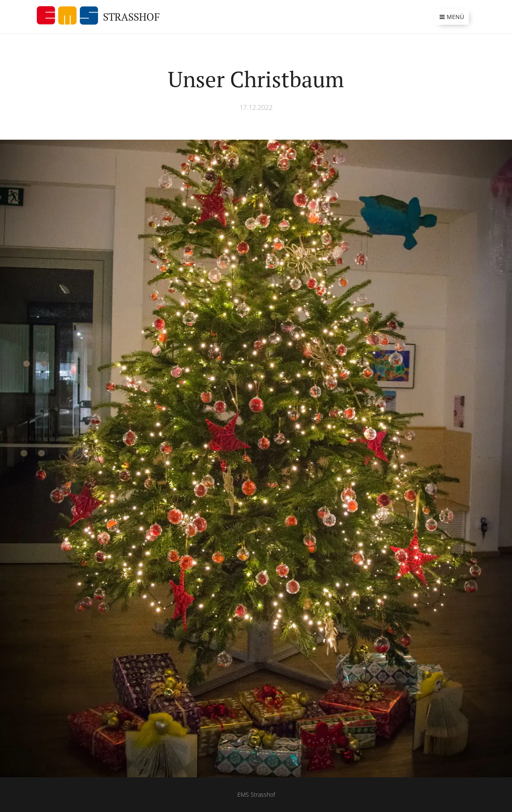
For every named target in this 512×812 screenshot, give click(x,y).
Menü (452, 17)
